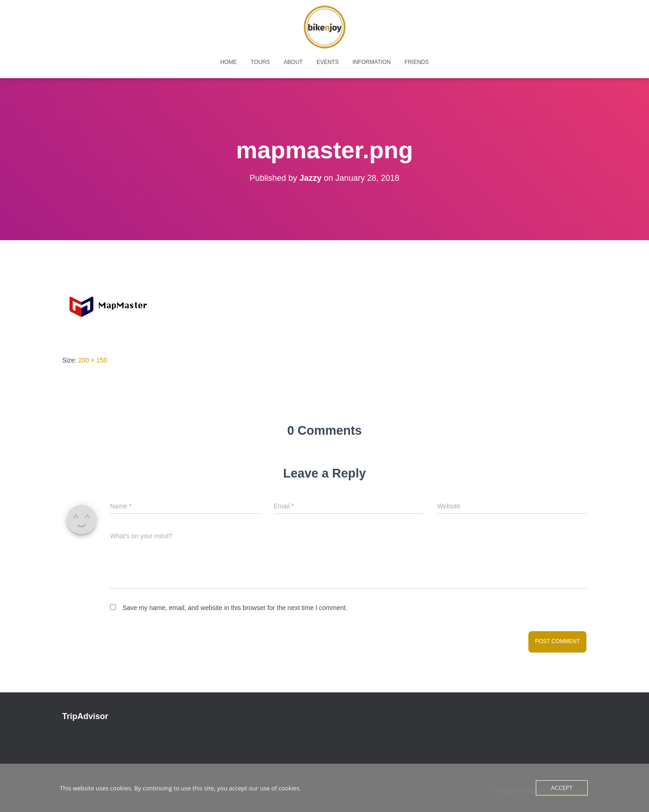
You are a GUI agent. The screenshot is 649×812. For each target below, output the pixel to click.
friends (417, 62)
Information (372, 62)
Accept (562, 788)
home (229, 62)
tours (261, 62)
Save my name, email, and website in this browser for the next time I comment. (235, 608)
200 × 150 (93, 360)
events (328, 62)
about (293, 62)
